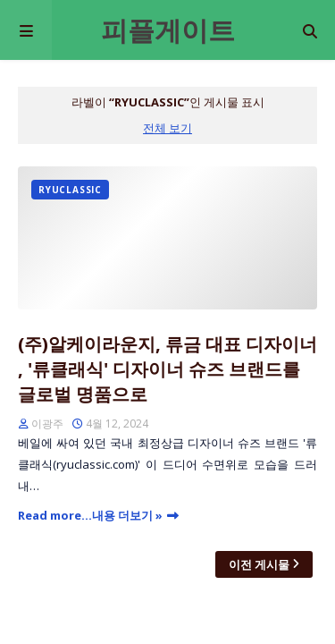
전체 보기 (167, 128)
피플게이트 (168, 30)
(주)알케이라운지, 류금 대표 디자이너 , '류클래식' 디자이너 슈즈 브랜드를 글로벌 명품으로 (167, 369)
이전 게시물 (259, 564)
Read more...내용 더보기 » (90, 515)
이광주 (47, 424)
